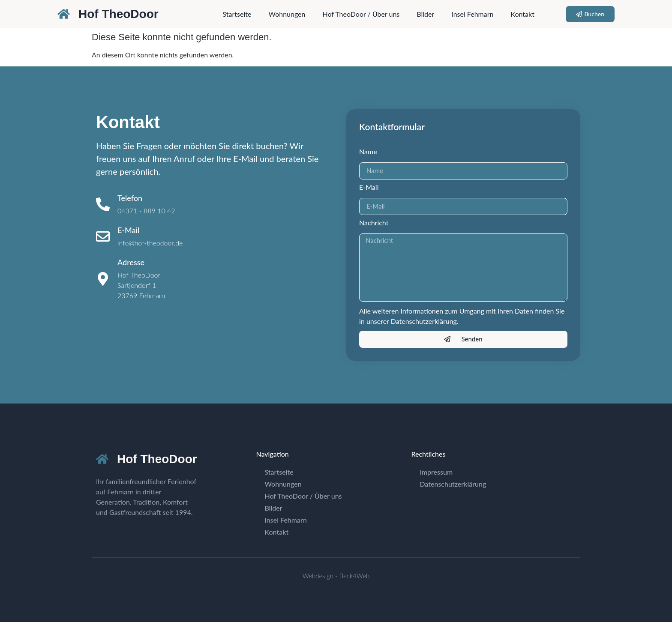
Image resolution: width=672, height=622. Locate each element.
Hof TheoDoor (118, 14)
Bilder (425, 14)
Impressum (436, 472)
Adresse (131, 262)
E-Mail (128, 230)
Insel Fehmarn (472, 14)
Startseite (237, 14)
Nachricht (374, 223)
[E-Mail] (103, 236)
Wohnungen (287, 14)
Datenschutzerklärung (453, 484)
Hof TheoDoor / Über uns (361, 14)
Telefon (130, 198)
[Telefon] (103, 204)
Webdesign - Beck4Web (336, 576)
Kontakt (522, 14)
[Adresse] (103, 279)
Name (368, 152)
